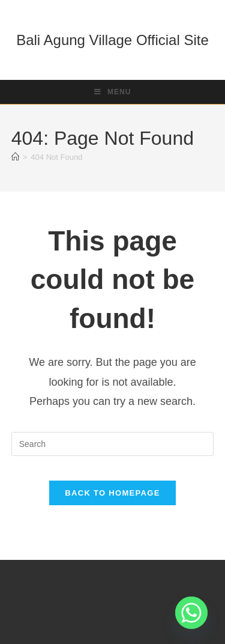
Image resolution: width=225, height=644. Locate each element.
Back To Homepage (112, 493)
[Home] (15, 157)
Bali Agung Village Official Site (112, 40)
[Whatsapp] (191, 613)
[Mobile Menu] (113, 92)
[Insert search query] (113, 444)
